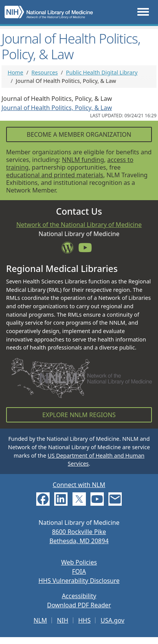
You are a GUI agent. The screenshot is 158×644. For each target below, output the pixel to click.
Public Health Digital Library (102, 72)
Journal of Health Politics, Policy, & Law (57, 108)
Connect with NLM (79, 485)
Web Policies (79, 562)
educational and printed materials (55, 175)
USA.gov (113, 620)
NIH (62, 620)
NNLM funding (83, 160)
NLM (40, 620)
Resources (44, 72)
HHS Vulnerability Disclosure (79, 581)
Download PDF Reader (79, 605)
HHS (85, 620)
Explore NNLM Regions (79, 415)
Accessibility (79, 596)
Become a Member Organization (79, 134)
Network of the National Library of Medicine (79, 225)
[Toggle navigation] (143, 12)
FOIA (79, 571)
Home (15, 72)
